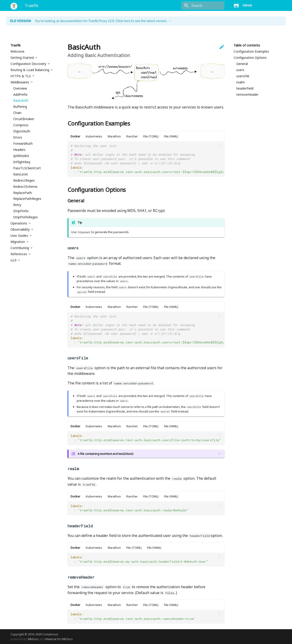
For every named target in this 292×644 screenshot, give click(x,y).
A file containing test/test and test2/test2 (105, 454)
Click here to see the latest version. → (144, 21)
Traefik (16, 45)
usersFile (243, 76)
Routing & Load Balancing (30, 70)
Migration (18, 242)
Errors (18, 137)
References (19, 254)
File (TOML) (151, 136)
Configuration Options (250, 58)
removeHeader (247, 95)
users (240, 70)
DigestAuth (22, 131)
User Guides (20, 236)
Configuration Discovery (29, 64)
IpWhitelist (21, 156)
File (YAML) (171, 136)
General (242, 64)
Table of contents (247, 45)
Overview (20, 88)
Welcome (17, 52)
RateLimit (21, 174)
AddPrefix (20, 95)
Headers (19, 150)
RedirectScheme (25, 187)
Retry (17, 205)
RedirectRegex (24, 180)
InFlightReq (22, 162)
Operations (19, 223)
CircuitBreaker (24, 119)
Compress (21, 125)
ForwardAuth (23, 144)
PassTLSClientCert (27, 168)
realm (241, 82)
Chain (17, 113)
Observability (21, 229)
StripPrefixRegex (25, 217)
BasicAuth (21, 100)
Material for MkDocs (59, 639)
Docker (75, 136)
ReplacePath (23, 193)
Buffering (20, 107)
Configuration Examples (251, 52)
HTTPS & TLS (21, 76)
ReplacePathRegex (27, 199)
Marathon (114, 136)
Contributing (20, 248)
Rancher (132, 136)
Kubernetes (94, 136)
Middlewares (20, 82)
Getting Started (23, 58)
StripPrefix (21, 211)
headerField (245, 88)
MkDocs (33, 639)
